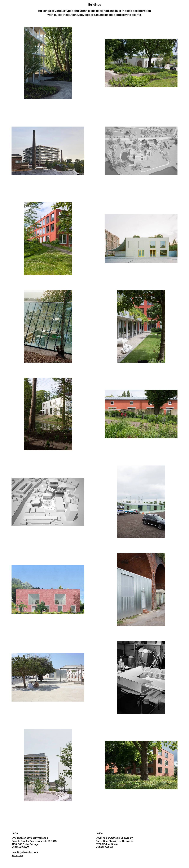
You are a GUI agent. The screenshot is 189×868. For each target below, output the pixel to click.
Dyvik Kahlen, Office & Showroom (114, 838)
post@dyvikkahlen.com (25, 852)
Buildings (95, 5)
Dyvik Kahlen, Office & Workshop (30, 838)
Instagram (17, 855)
